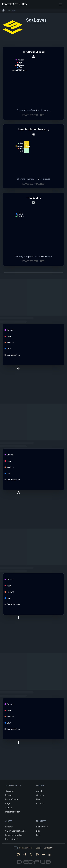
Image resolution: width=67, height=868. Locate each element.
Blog (38, 831)
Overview (10, 791)
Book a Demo (12, 799)
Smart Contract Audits (16, 831)
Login (8, 804)
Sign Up (9, 808)
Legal (38, 848)
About (39, 791)
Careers (40, 795)
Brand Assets (42, 827)
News (39, 799)
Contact (40, 804)
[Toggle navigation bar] (61, 4)
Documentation (13, 812)
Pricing (8, 795)
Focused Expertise (14, 835)
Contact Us (49, 848)
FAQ (38, 835)
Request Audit (12, 839)
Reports (9, 827)
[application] (33, 157)
